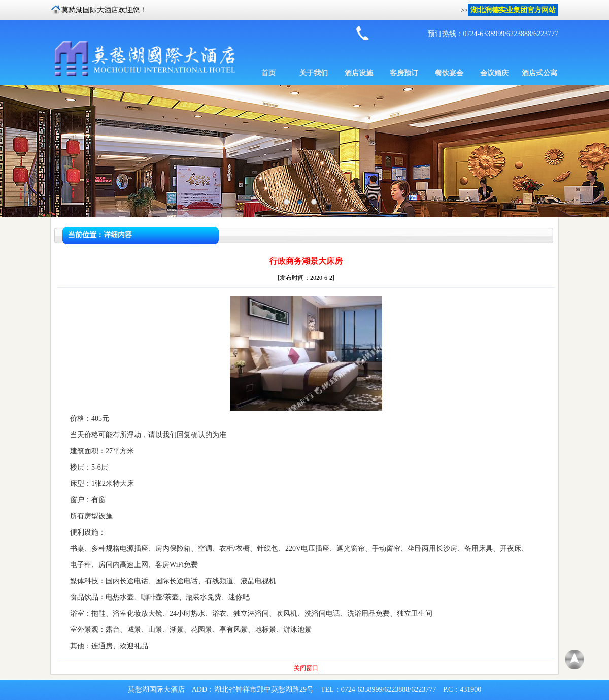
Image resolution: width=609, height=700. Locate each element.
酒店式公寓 (539, 73)
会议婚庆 (494, 73)
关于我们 (314, 73)
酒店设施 (359, 73)
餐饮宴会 (449, 73)
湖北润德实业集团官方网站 (513, 10)
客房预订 (404, 73)
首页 (268, 73)
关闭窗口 (306, 668)
